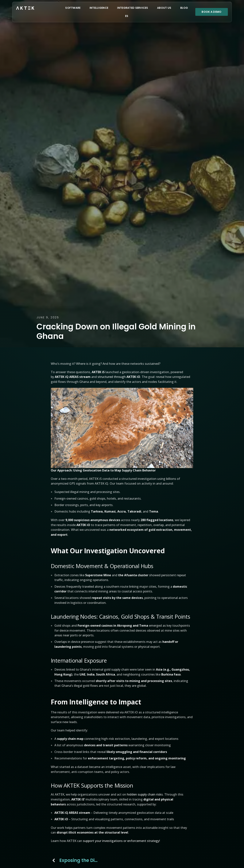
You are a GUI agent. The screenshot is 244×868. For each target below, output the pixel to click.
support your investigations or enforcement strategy (121, 841)
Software (73, 8)
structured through (119, 377)
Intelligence (99, 8)
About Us (164, 8)
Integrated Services (133, 8)
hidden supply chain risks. (145, 794)
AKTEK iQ (62, 377)
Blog (184, 8)
